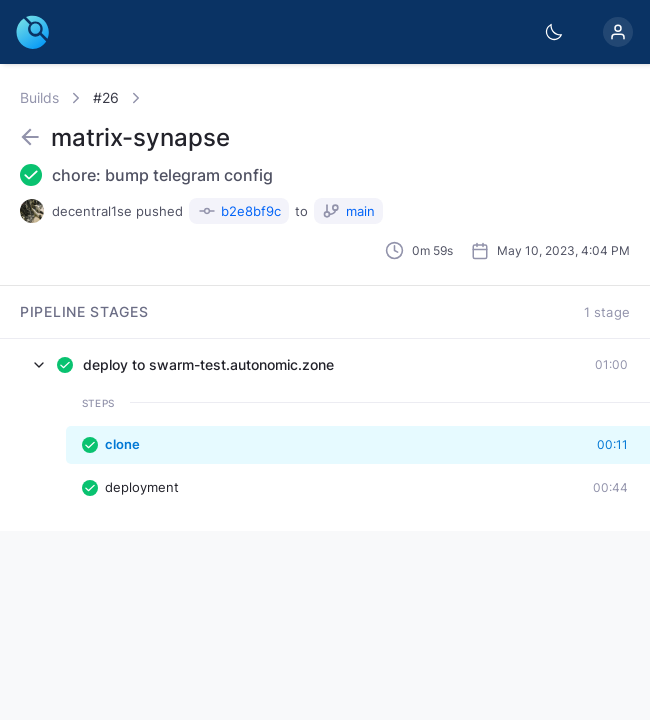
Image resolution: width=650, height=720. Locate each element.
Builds (39, 97)
